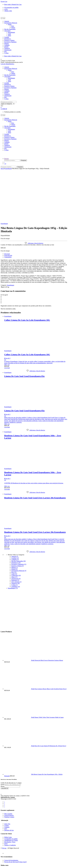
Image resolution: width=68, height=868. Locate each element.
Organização (8, 50)
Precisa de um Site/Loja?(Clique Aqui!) (15, 810)
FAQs (6, 792)
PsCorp (4, 796)
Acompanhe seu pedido (11, 7)
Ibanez (13, 28)
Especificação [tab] (8, 204)
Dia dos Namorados (10, 29)
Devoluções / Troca (10, 790)
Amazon (7, 21)
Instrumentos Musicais (11, 23)
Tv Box (6, 53)
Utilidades (16, 535)
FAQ (6, 777)
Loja (6, 9)
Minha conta (8, 11)
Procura (6, 159)
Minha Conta (8, 785)
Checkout (7, 822)
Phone (2, 735)
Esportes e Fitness (9, 40)
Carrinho (7, 818)
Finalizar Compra (9, 765)
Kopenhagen (11, 32)
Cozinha (7, 37)
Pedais (10, 24)
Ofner (9, 36)
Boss (13, 26)
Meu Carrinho (8, 762)
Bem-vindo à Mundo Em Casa (13, 4)
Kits (5, 51)
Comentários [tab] (8, 205)
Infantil (6, 47)
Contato (7, 774)
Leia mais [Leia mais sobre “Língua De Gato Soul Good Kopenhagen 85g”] (7, 375)
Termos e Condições (10, 793)
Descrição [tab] (7, 202)
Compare (7, 775)
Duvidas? (7, 848)
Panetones (15, 528)
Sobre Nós (7, 772)
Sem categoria (16, 530)
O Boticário (16, 524)
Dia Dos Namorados (18, 509)
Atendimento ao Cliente (11, 788)
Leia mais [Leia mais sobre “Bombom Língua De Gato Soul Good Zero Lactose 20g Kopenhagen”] (7, 497)
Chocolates (7, 31)
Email (3, 733)
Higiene (7, 43)
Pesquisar (24, 160)
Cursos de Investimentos (11, 808)
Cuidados (7, 45)
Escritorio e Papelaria (10, 42)
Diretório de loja (9, 778)
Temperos (7, 48)
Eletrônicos (7, 39)
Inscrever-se (5, 736)
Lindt (9, 34)
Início (2, 169)
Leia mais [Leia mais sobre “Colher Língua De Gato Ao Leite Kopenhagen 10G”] (7, 316)
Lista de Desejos (9, 763)
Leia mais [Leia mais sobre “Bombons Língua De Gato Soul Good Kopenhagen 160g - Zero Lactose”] (7, 437)
